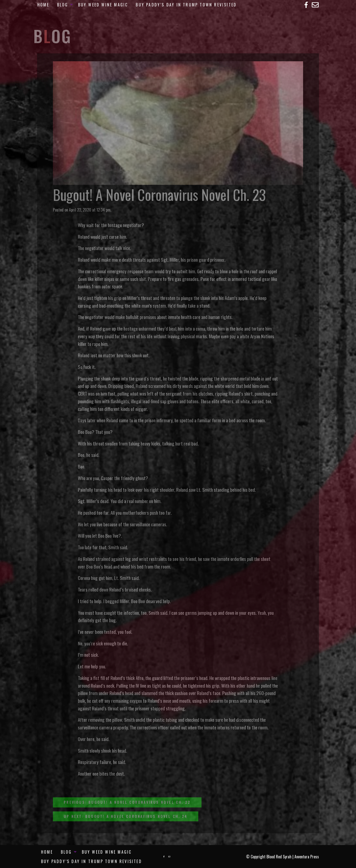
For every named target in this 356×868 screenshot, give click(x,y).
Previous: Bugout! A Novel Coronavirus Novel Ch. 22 (127, 802)
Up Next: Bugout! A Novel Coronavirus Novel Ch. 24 (126, 816)
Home (43, 5)
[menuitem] (43, 5)
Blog (63, 5)
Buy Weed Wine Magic (103, 5)
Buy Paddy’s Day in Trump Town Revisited (186, 5)
